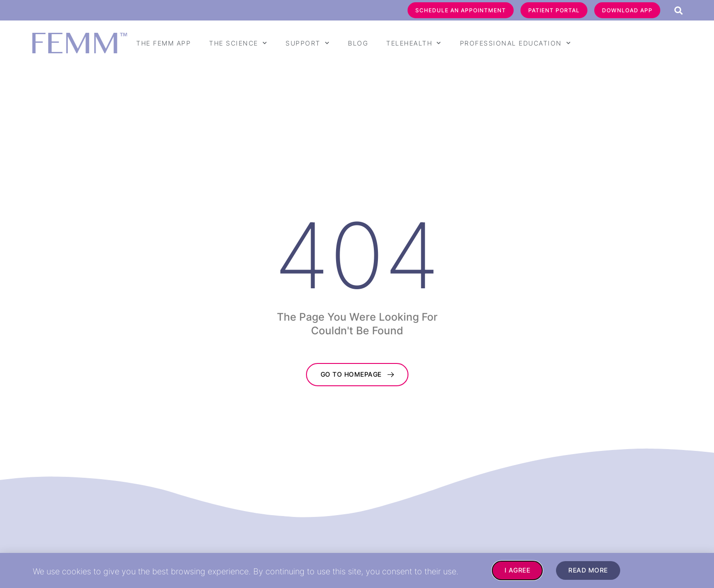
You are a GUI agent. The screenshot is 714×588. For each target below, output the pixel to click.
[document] (357, 294)
